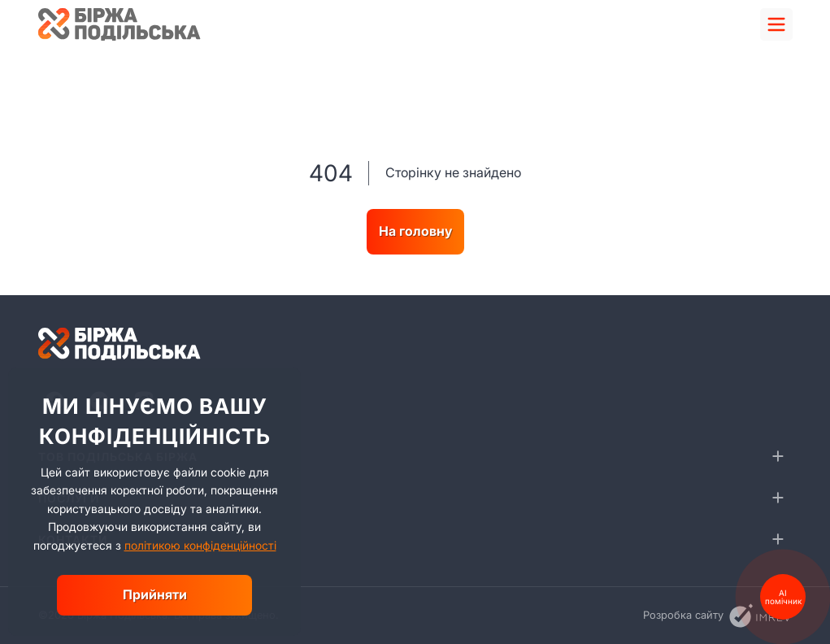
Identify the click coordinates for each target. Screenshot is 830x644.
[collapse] (778, 456)
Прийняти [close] (155, 594)
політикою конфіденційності (200, 545)
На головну (415, 231)
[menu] (776, 24)
